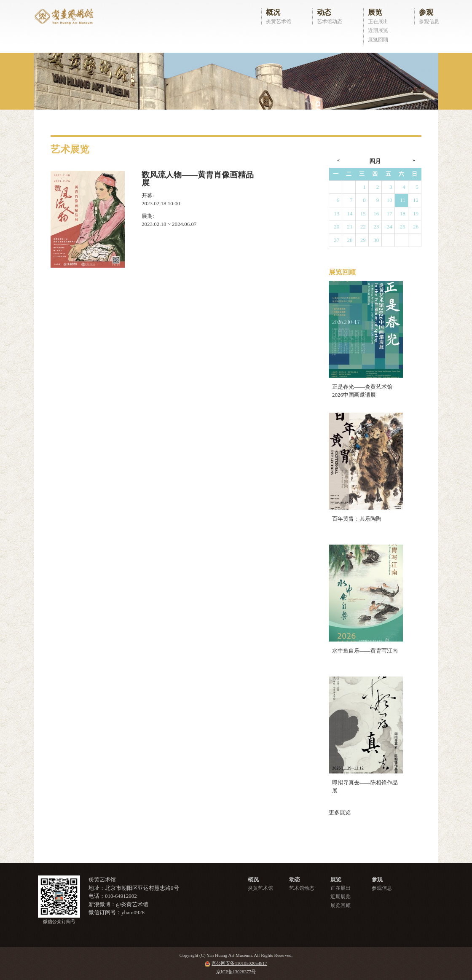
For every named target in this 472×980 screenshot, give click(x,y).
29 (363, 240)
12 (416, 200)
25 (403, 227)
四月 (375, 161)
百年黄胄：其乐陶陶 (357, 519)
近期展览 (378, 30)
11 (403, 200)
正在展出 (378, 21)
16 (376, 213)
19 (416, 213)
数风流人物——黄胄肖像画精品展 (198, 179)
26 (416, 227)
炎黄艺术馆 (279, 21)
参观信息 (429, 21)
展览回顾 (378, 40)
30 (376, 240)
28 (350, 240)
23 (376, 227)
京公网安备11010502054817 (239, 963)
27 (337, 240)
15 (363, 213)
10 (389, 200)
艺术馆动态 (330, 21)
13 (337, 213)
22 (363, 227)
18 (403, 213)
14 (350, 213)
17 (389, 213)
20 (337, 227)
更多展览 (340, 812)
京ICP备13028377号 (236, 972)
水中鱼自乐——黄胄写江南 (365, 651)
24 (389, 227)
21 (350, 227)
